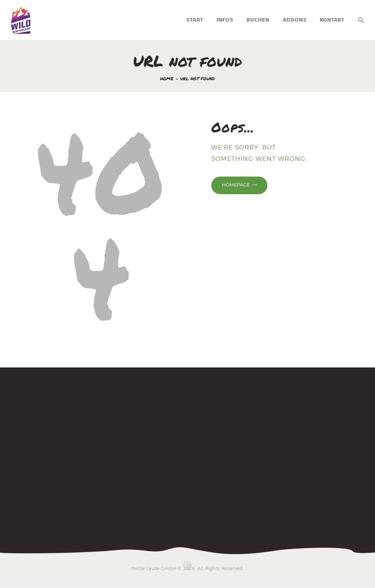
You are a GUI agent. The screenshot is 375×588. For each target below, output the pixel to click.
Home (167, 79)
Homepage (236, 185)
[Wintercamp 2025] (187, 454)
